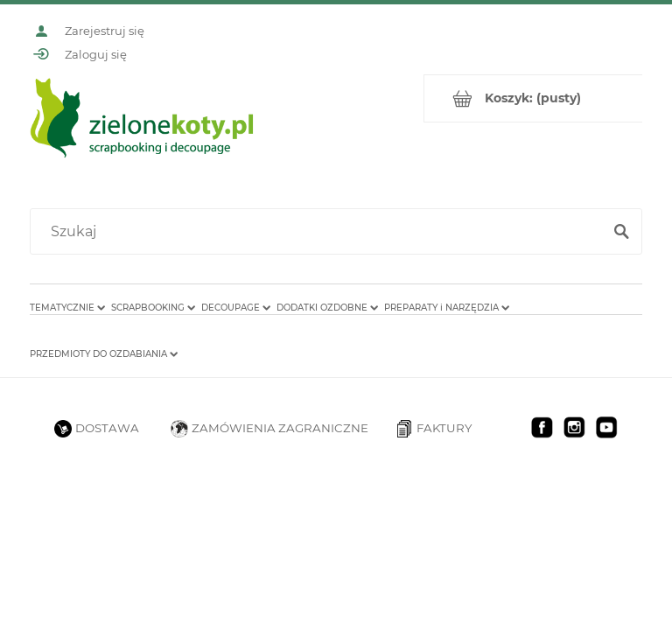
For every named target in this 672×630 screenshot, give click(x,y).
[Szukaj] (621, 232)
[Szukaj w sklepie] (320, 232)
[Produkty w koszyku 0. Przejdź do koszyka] (533, 98)
